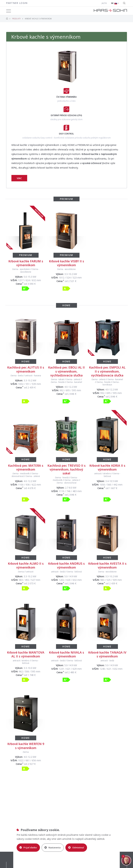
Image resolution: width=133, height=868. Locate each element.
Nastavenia (52, 847)
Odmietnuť (76, 847)
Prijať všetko (28, 847)
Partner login (17, 3)
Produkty (16, 19)
